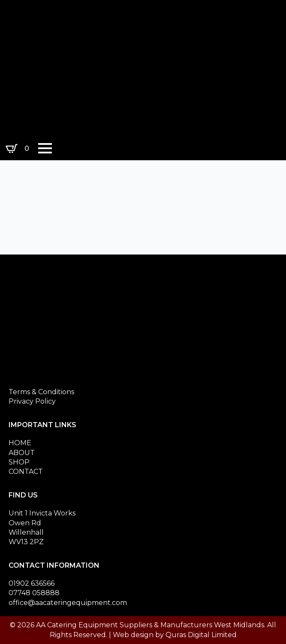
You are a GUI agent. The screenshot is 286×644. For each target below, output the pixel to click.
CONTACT (26, 472)
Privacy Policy (32, 401)
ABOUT (22, 453)
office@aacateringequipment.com (68, 603)
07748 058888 (34, 593)
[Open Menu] (45, 148)
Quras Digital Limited (201, 635)
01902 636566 (32, 583)
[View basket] (19, 149)
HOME (20, 443)
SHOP (19, 462)
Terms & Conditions (41, 392)
